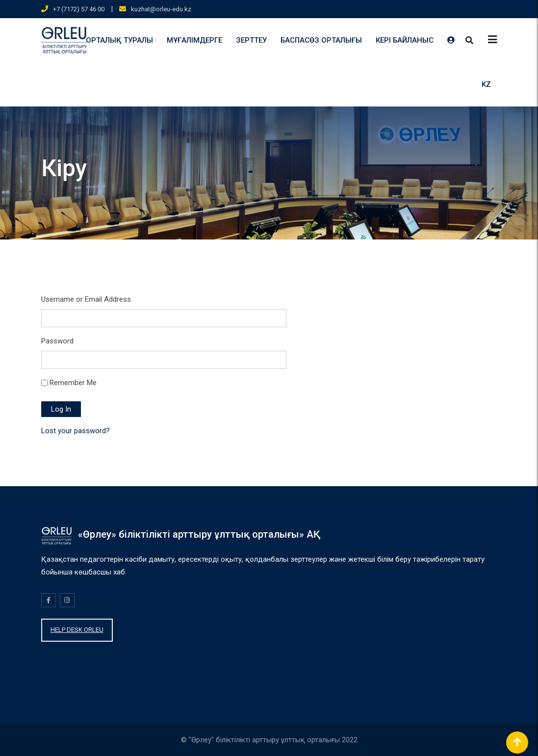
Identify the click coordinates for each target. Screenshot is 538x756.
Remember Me (73, 383)
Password (57, 341)
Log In (61, 409)
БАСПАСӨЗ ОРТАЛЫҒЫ (321, 40)
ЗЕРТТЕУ (251, 40)
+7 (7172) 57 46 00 (79, 9)
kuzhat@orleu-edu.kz (161, 9)
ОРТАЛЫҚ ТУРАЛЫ (119, 40)
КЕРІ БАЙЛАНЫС (405, 40)
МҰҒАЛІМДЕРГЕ (194, 40)
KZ (486, 84)
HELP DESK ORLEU (77, 630)
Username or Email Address (86, 299)
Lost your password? (76, 431)
